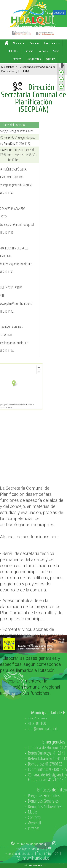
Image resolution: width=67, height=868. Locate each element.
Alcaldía (17, 43)
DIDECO (12, 51)
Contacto (54, 817)
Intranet (54, 828)
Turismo (29, 51)
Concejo (34, 43)
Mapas (53, 812)
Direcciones (50, 43)
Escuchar (59, 13)
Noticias (43, 51)
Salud (56, 51)
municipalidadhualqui (30, 856)
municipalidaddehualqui (32, 851)
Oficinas (51, 59)
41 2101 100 (57, 723)
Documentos (34, 59)
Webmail (54, 823)
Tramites (16, 59)
